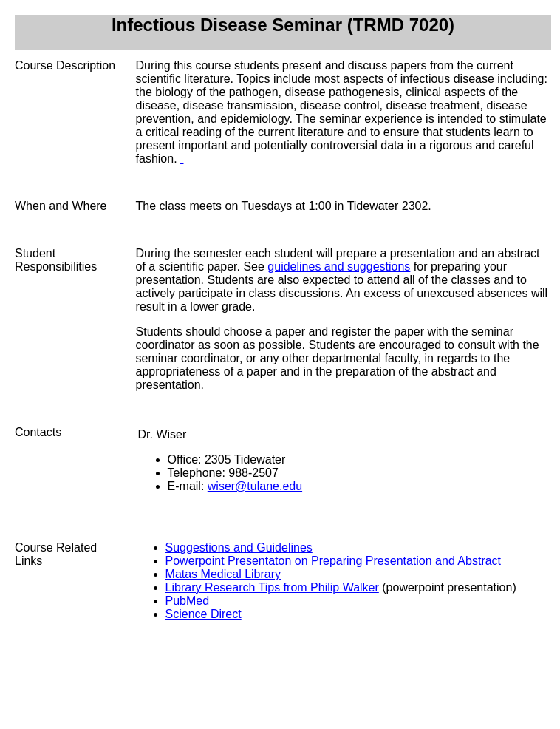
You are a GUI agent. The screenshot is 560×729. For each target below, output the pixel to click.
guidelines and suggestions (339, 267)
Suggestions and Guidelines (239, 547)
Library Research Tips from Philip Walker (272, 587)
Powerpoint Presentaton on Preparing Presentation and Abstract (334, 561)
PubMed (188, 601)
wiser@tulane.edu (255, 486)
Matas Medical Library (223, 574)
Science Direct (204, 614)
